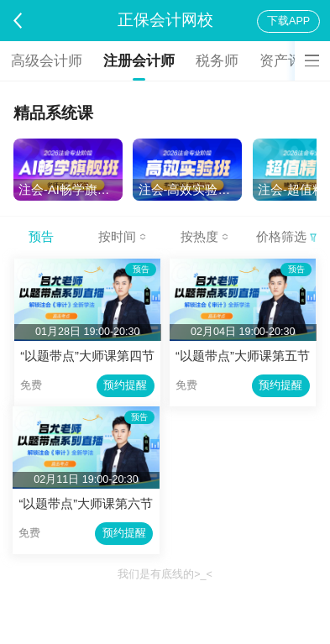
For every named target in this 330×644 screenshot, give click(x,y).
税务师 (217, 61)
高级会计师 (47, 61)
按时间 (122, 237)
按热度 (204, 237)
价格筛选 (286, 237)
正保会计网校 (165, 20)
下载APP (288, 21)
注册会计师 (139, 61)
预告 (41, 237)
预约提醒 (125, 385)
